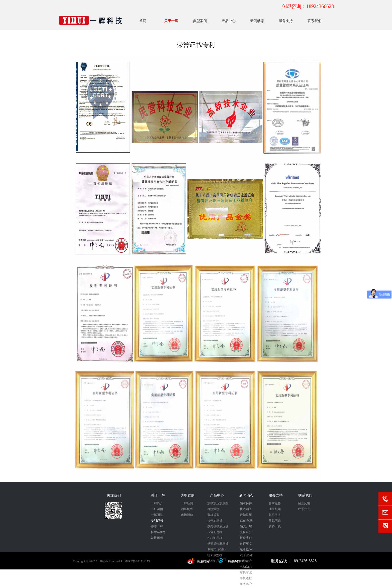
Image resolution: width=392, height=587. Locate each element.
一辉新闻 (187, 503)
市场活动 (187, 515)
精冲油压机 (215, 561)
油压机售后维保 (187, 510)
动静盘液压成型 (246, 562)
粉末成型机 (215, 555)
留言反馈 (304, 503)
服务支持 (286, 21)
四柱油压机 (215, 538)
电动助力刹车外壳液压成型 (246, 567)
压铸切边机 (215, 532)
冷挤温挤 (213, 509)
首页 (143, 21)
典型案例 (200, 21)
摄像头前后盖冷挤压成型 (246, 539)
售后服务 (275, 515)
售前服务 (275, 503)
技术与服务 (158, 532)
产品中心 (229, 21)
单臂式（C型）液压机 (217, 550)
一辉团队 (157, 515)
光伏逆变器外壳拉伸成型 (246, 533)
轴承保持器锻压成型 (246, 504)
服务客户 (246, 584)
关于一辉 (171, 21)
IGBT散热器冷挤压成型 (246, 521)
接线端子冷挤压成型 (246, 510)
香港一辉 (157, 526)
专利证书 (157, 521)
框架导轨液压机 (218, 544)
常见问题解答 (275, 521)
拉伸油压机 (215, 521)
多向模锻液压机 (218, 526)
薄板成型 (213, 515)
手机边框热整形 (246, 579)
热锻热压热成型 (218, 503)
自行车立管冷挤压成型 (246, 544)
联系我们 (315, 21)
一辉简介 (157, 503)
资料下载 (275, 526)
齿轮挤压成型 (246, 515)
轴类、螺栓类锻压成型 (246, 527)
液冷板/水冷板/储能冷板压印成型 (246, 550)
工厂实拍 (157, 509)
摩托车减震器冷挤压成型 (246, 573)
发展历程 (157, 538)
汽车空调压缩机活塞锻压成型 (246, 556)
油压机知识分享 (275, 510)
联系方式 (304, 509)
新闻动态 (257, 21)
